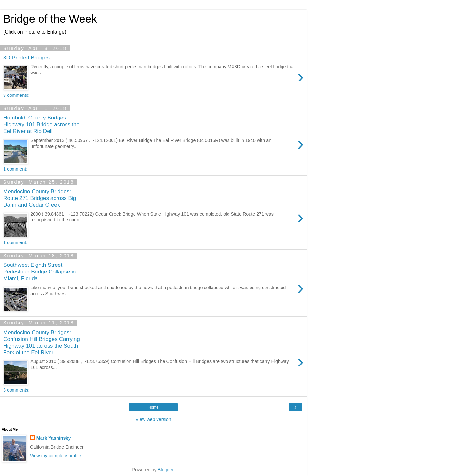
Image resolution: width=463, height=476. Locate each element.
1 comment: (15, 169)
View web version (153, 419)
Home (153, 407)
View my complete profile (56, 456)
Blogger (166, 470)
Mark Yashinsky (54, 438)
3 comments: (16, 95)
